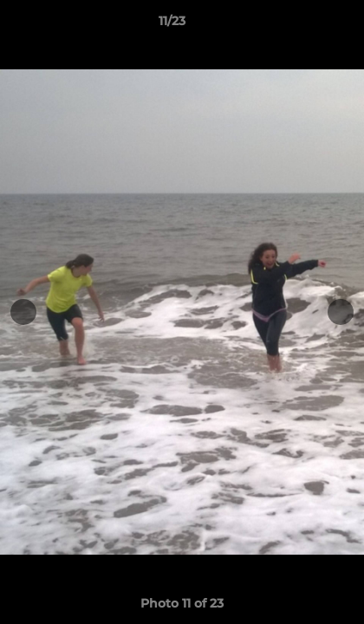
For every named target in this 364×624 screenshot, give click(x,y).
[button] (302, 25)
